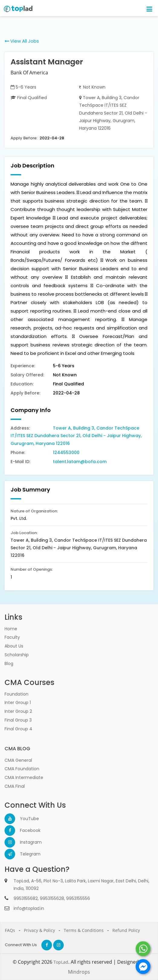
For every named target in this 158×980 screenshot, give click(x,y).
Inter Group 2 (18, 711)
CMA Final (15, 786)
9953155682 (26, 898)
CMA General (18, 760)
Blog (9, 664)
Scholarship (17, 655)
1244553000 (66, 453)
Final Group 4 (18, 729)
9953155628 (52, 898)
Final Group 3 (18, 720)
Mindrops (79, 972)
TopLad (61, 962)
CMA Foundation (22, 769)
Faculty (12, 637)
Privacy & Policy (39, 930)
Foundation (16, 694)
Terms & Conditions (84, 930)
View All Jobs (22, 41)
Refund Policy (126, 930)
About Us (14, 646)
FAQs (10, 930)
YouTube (25, 819)
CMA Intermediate (24, 777)
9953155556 (78, 898)
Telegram (25, 854)
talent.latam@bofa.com (80, 462)
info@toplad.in (29, 908)
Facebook (25, 830)
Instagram (25, 842)
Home (11, 629)
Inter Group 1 (18, 703)
